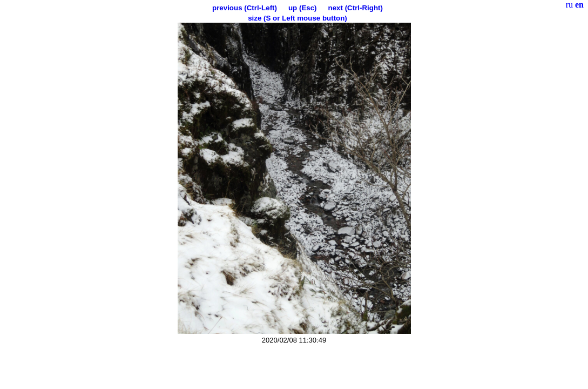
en (579, 5)
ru (569, 5)
